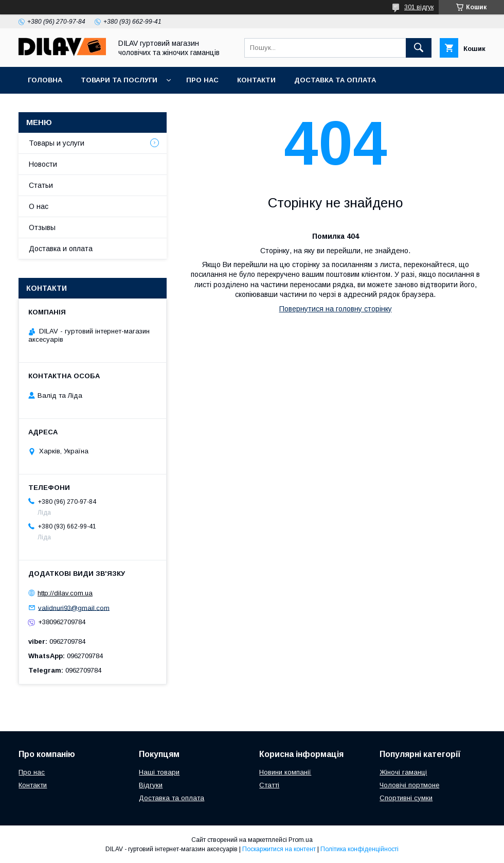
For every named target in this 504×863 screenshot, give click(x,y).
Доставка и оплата (61, 249)
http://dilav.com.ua (65, 593)
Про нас (202, 80)
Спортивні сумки (406, 798)
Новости (43, 164)
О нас (39, 206)
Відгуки (151, 785)
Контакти (256, 80)
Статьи (41, 185)
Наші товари (159, 772)
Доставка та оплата (335, 80)
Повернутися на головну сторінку (336, 309)
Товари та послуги (119, 80)
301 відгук (419, 7)
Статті (269, 785)
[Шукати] (419, 48)
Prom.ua (301, 840)
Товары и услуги (57, 143)
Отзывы (42, 227)
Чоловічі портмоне (409, 785)
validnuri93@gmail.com (74, 607)
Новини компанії (285, 772)
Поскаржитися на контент (279, 849)
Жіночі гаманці (403, 772)
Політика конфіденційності (359, 849)
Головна (45, 80)
